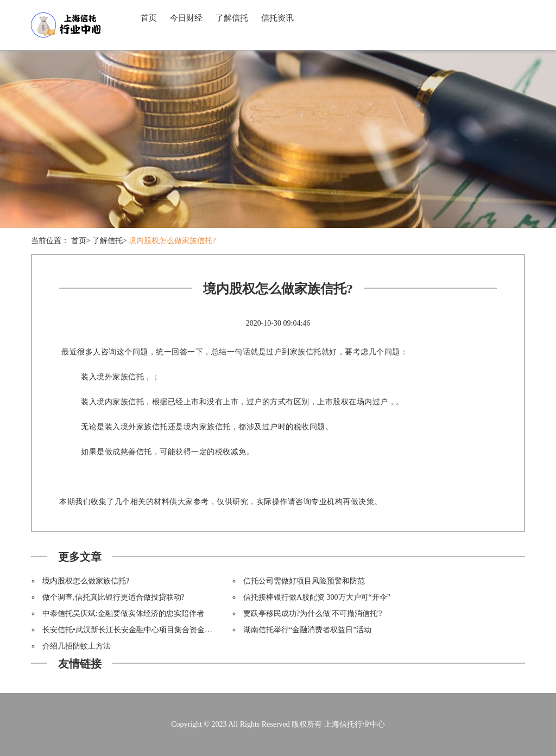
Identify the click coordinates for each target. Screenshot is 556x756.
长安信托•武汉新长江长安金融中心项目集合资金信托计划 (139, 630)
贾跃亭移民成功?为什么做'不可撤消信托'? (312, 614)
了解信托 (232, 18)
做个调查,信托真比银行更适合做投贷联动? (113, 597)
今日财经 (186, 18)
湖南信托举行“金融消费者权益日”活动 (307, 630)
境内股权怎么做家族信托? (172, 241)
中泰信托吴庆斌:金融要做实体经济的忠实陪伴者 (123, 614)
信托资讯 (277, 18)
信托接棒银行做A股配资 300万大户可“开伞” (317, 597)
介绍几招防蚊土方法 (77, 646)
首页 (149, 18)
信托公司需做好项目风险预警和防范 (304, 581)
